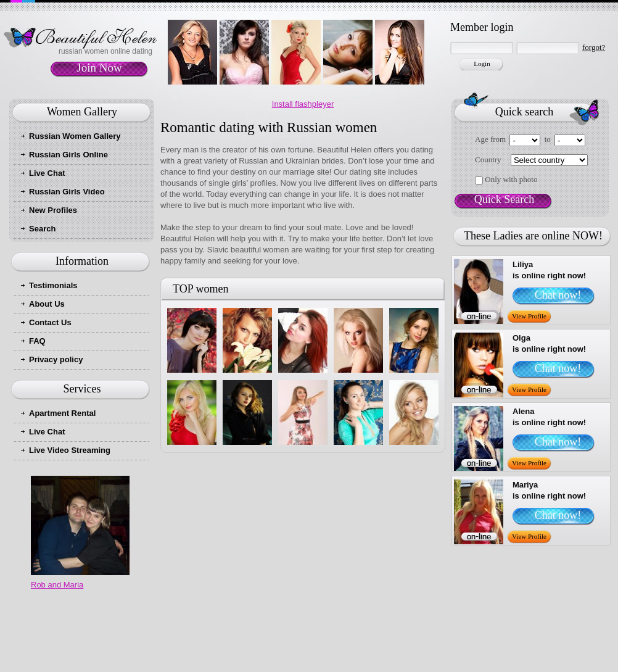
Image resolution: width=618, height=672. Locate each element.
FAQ (37, 341)
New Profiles (53, 210)
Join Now (99, 68)
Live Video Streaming (70, 450)
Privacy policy (56, 359)
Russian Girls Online (68, 155)
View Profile (529, 316)
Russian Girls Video (67, 192)
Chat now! (558, 295)
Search (42, 229)
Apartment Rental (62, 413)
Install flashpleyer (303, 104)
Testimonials (53, 285)
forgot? (594, 47)
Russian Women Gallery (75, 136)
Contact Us (50, 322)
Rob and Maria (57, 585)
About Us (47, 304)
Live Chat (47, 173)
